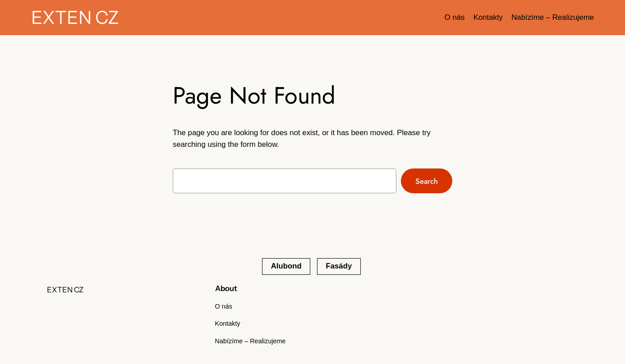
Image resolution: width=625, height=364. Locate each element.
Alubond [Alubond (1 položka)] (286, 266)
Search (427, 181)
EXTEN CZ (75, 17)
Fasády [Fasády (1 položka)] (339, 266)
